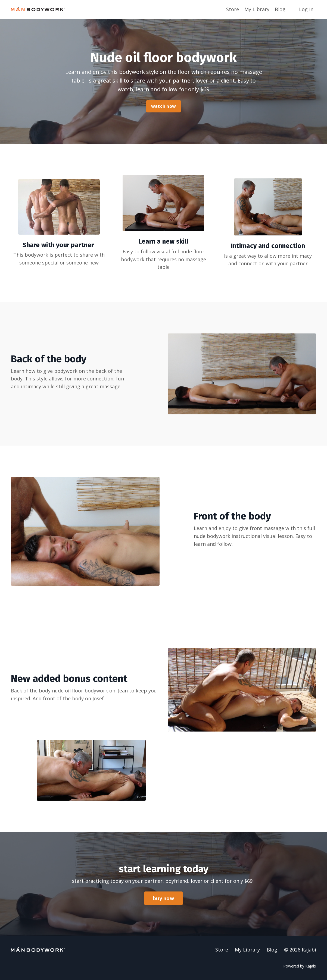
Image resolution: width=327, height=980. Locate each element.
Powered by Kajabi (300, 966)
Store (233, 9)
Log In (306, 9)
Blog (280, 9)
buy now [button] (163, 898)
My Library (257, 9)
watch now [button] (163, 106)
